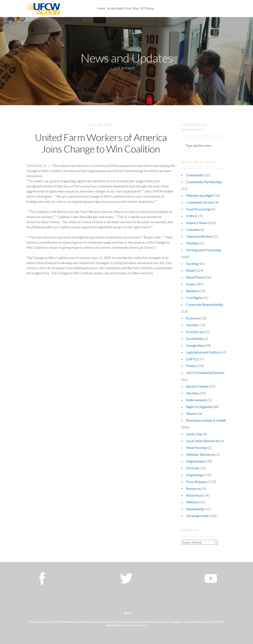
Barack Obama (197, 386)
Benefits (192, 291)
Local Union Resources (203, 441)
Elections (193, 393)
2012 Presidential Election (205, 373)
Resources (194, 488)
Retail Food (194, 277)
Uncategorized (197, 516)
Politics (192, 366)
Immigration (195, 345)
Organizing (194, 475)
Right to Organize (199, 407)
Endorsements (197, 400)
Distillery (193, 243)
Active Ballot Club (119, 8)
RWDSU (192, 502)
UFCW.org (147, 8)
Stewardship (195, 509)
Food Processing (198, 209)
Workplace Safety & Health (206, 420)
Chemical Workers (200, 236)
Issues (191, 284)
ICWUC (192, 216)
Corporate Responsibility (205, 304)
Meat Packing (196, 448)
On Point (193, 468)
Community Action (200, 202)
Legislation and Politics (203, 352)
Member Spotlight (200, 195)
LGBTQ (192, 359)
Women (192, 413)
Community (195, 175)
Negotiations (196, 461)
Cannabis (193, 229)
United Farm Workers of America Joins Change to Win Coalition (101, 143)
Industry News (197, 223)
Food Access (195, 332)
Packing (192, 264)
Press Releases (197, 482)
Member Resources (200, 454)
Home (101, 8)
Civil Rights (194, 298)
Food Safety (195, 339)
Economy (193, 318)
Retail (190, 270)
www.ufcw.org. (138, 625)
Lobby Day (194, 434)
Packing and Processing (203, 250)
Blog (136, 8)
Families (192, 325)
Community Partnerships (204, 182)
